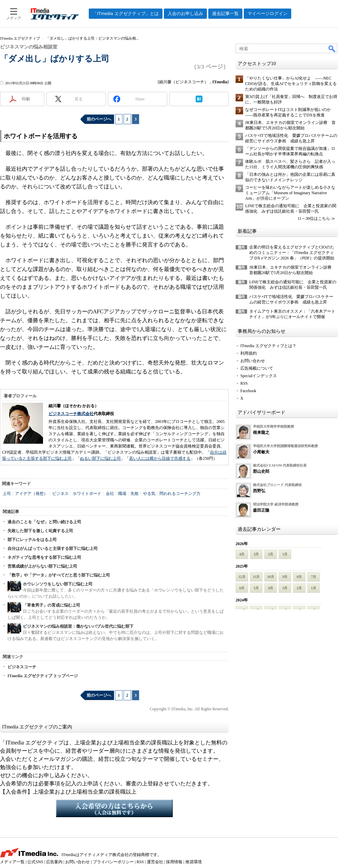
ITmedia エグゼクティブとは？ (268, 346)
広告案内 (54, 862)
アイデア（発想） (31, 494)
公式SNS (35, 862)
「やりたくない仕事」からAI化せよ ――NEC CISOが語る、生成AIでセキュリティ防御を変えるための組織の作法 (291, 84)
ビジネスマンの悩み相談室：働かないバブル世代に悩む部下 (78, 626)
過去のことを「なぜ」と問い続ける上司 (44, 522)
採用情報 (174, 862)
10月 (271, 577)
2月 (271, 554)
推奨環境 (194, 862)
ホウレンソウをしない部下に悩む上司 (58, 584)
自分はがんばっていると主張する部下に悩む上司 (53, 549)
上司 (7, 494)
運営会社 (155, 862)
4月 (242, 554)
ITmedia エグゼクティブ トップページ (43, 676)
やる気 (149, 494)
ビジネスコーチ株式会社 (71, 414)
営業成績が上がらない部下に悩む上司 (42, 566)
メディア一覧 (12, 862)
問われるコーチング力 (180, 494)
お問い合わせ (253, 361)
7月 (314, 577)
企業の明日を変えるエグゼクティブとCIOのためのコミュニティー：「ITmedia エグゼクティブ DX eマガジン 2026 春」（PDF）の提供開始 (292, 253)
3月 (256, 554)
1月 (285, 554)
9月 (285, 577)
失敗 (135, 494)
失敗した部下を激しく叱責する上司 (40, 531)
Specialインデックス (259, 376)
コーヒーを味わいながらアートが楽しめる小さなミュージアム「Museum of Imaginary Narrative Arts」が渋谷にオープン (290, 193)
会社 (110, 494)
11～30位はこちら (314, 218)
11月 (256, 577)
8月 (299, 577)
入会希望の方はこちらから (114, 808)
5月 (256, 588)
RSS (244, 383)
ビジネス (60, 494)
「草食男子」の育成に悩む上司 (52, 605)
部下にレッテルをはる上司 (32, 540)
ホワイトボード (87, 494)
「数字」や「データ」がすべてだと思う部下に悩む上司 (59, 575)
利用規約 (249, 353)
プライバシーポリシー (113, 862)
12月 (242, 577)
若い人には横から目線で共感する (160, 458)
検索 (332, 48)
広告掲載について (257, 368)
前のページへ (99, 119)
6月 (242, 588)
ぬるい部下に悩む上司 (100, 458)
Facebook (248, 391)
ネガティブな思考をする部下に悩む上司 (44, 557)
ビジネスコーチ (22, 667)
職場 (122, 494)
